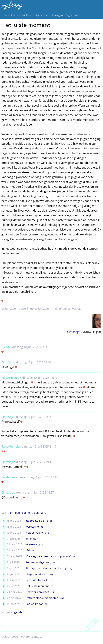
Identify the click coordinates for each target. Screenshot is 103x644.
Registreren (72, 15)
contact (37, 637)
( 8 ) (51, 580)
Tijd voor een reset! (37, 592)
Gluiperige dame (36, 574)
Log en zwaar (34, 604)
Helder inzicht (34, 533)
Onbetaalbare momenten (42, 598)
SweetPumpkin (11, 446)
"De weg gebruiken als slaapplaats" (48, 556)
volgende (16, 612)
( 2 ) (52, 521)
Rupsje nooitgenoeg (38, 562)
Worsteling (32, 527)
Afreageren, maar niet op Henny (46, 568)
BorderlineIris (10, 477)
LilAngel (6, 347)
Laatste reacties (21, 15)
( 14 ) (51, 574)
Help (36, 15)
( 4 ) (47, 533)
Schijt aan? (33, 539)
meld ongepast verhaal (67, 309)
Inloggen (58, 15)
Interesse (31, 544)
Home (5, 15)
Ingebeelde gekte (37, 521)
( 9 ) (75, 557)
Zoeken (46, 15)
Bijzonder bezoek (37, 580)
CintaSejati (74, 332)
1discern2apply (11, 378)
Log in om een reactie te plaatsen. (24, 513)
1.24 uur (30, 550)
